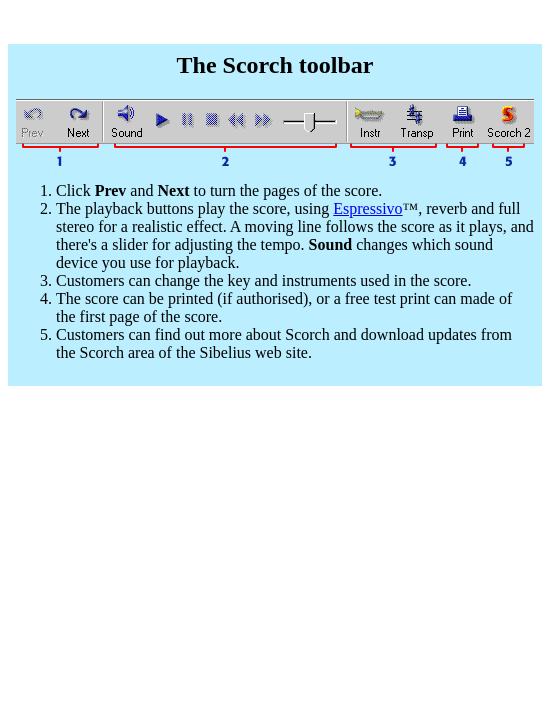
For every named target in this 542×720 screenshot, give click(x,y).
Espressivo (367, 208)
